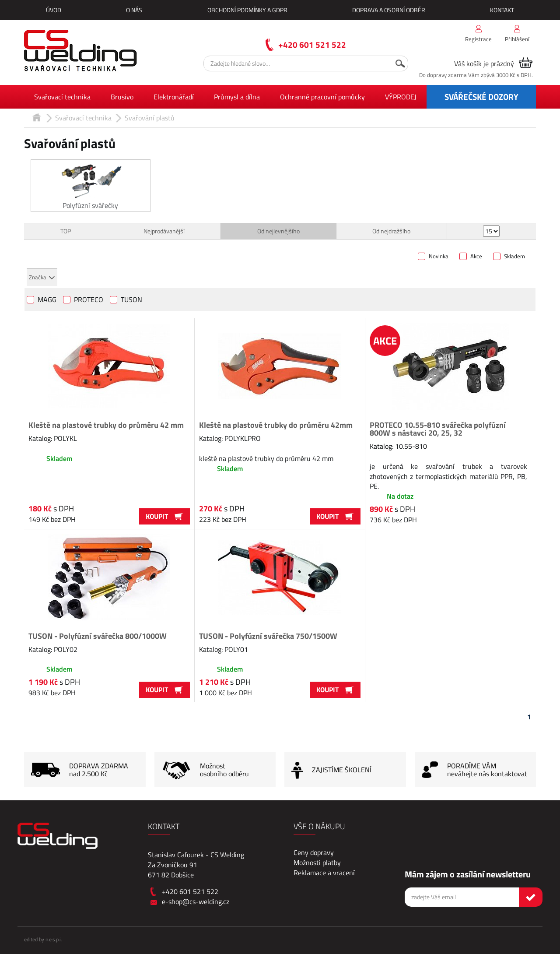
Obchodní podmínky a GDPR (247, 10)
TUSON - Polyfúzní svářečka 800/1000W (98, 636)
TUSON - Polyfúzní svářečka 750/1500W (268, 636)
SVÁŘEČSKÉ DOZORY (481, 97)
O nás (134, 10)
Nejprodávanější (164, 231)
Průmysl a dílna (237, 97)
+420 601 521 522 (312, 44)
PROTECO (89, 300)
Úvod (54, 10)
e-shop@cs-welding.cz (196, 901)
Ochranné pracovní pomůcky (322, 97)
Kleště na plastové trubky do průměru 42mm (276, 425)
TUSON (131, 300)
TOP (66, 231)
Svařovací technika (62, 97)
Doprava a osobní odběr (389, 10)
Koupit (164, 516)
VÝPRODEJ (401, 97)
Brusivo (122, 97)
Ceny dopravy (314, 852)
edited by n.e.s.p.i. (43, 939)
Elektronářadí (174, 97)
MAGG (47, 300)
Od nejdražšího (391, 231)
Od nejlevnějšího (278, 231)
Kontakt (502, 10)
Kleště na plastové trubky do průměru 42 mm (106, 425)
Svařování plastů (150, 118)
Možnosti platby (317, 862)
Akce (476, 257)
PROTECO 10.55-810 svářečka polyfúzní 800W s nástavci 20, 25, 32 (438, 429)
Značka (38, 277)
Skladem (514, 257)
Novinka (439, 257)
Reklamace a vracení (324, 873)
